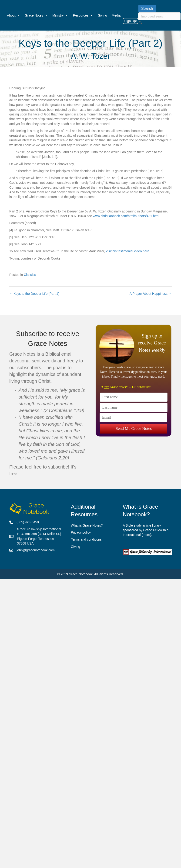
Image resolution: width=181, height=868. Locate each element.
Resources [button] (83, 15)
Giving (102, 15)
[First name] (134, 397)
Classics (30, 275)
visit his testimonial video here (128, 251)
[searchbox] (159, 16)
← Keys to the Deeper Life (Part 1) (34, 294)
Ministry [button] (60, 15)
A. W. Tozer (90, 56)
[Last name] (134, 407)
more (146, 535)
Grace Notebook (81, 574)
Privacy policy (81, 532)
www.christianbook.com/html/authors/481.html (126, 216)
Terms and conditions (86, 539)
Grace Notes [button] (36, 15)
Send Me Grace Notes (133, 428)
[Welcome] (2, 15)
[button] (141, 23)
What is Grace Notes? (87, 525)
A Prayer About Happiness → (151, 294)
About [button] (14, 15)
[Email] (133, 417)
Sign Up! (131, 21)
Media (116, 15)
